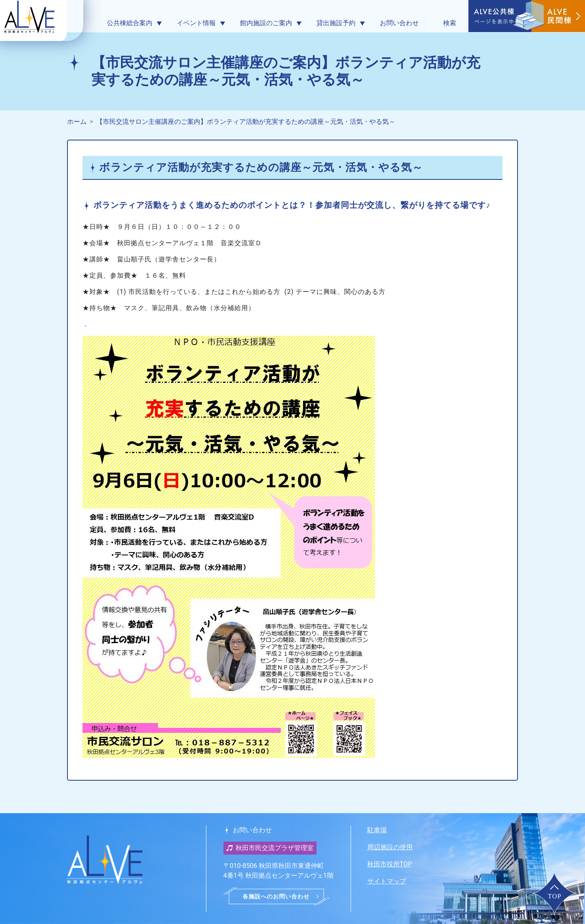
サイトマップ (387, 881)
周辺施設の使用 (390, 847)
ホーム (77, 122)
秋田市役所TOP (390, 864)
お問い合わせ (399, 23)
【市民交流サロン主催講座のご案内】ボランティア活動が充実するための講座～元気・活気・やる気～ (246, 122)
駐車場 (377, 830)
